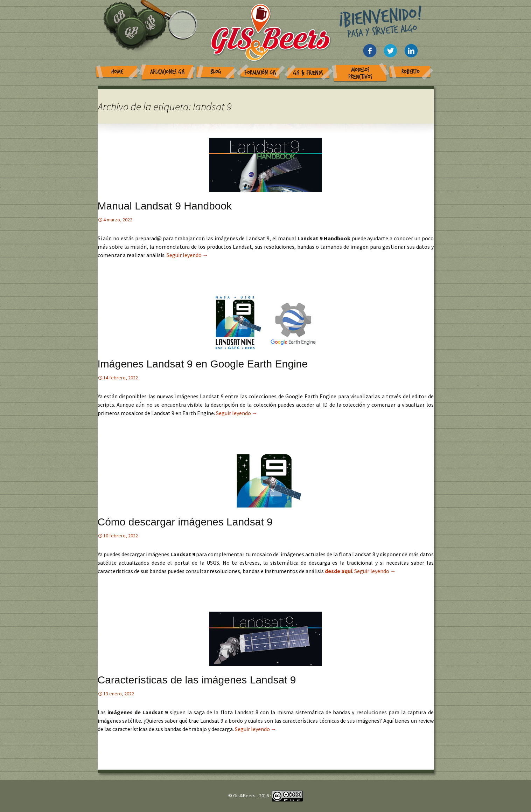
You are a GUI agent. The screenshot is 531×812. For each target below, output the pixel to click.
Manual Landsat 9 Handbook (165, 206)
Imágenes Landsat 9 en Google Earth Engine (203, 364)
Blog (216, 72)
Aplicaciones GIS (167, 72)
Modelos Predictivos (360, 73)
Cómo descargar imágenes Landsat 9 (185, 522)
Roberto (411, 72)
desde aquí (338, 571)
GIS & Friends (308, 73)
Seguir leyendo (187, 255)
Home (117, 72)
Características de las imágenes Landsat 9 (197, 680)
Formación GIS (260, 73)
